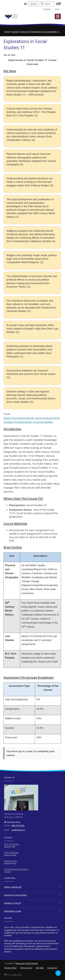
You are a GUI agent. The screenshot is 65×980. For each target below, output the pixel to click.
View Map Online (14, 822)
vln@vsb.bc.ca (18, 830)
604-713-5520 (18, 825)
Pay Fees (34, 4)
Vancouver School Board (32, 895)
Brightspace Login (32, 911)
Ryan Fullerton (12, 844)
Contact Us (52, 968)
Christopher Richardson (16, 869)
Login (58, 9)
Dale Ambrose (11, 852)
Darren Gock (11, 861)
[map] (25, 4)
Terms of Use (26, 968)
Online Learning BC (32, 887)
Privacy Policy (10, 968)
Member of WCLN (32, 903)
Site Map (40, 968)
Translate (47, 9)
